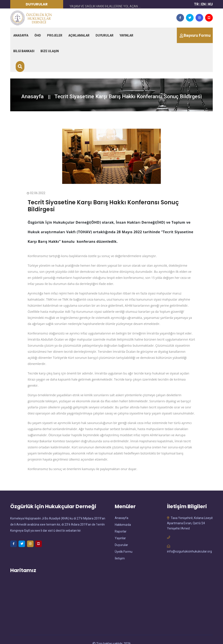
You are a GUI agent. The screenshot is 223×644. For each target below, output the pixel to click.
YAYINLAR (126, 35)
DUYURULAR (105, 35)
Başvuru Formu (197, 35)
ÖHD (38, 35)
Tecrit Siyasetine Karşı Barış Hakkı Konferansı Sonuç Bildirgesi (98, 202)
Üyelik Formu (124, 543)
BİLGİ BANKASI (24, 51)
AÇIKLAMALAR (79, 35)
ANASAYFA (21, 35)
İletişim (120, 550)
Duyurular (121, 537)
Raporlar (121, 523)
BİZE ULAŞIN (50, 51)
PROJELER (55, 35)
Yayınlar (120, 530)
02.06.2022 (36, 193)
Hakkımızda (123, 516)
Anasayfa (32, 97)
